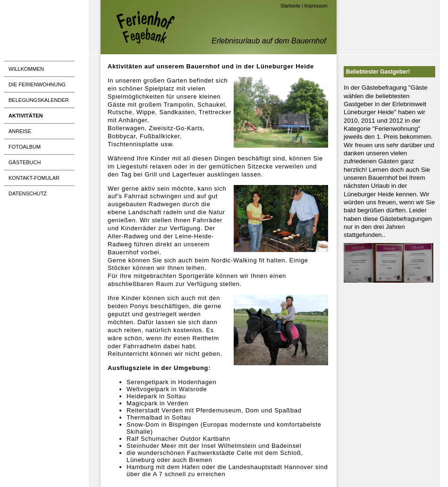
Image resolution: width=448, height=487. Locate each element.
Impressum (316, 6)
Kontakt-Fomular (34, 178)
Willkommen (26, 69)
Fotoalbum (25, 147)
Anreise (20, 131)
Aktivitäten (26, 116)
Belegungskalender (39, 100)
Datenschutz (28, 193)
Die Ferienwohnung (37, 84)
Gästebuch (25, 162)
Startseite (290, 6)
